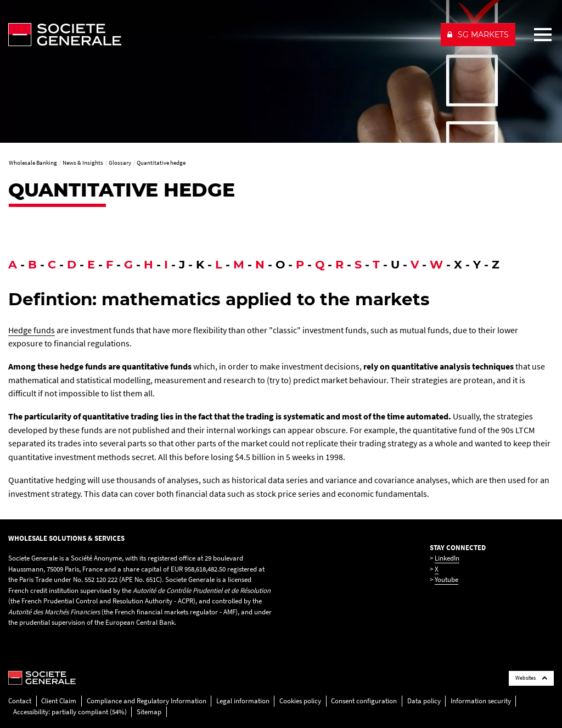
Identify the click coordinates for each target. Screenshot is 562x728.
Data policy (424, 701)
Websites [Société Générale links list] (531, 678)
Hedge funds (32, 330)
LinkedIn (447, 558)
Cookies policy (300, 701)
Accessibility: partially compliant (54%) (70, 712)
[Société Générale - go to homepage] (220, 35)
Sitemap (149, 712)
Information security (481, 701)
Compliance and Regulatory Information (147, 701)
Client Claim (59, 701)
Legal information (243, 701)
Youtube (446, 579)
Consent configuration (364, 701)
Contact (20, 701)
